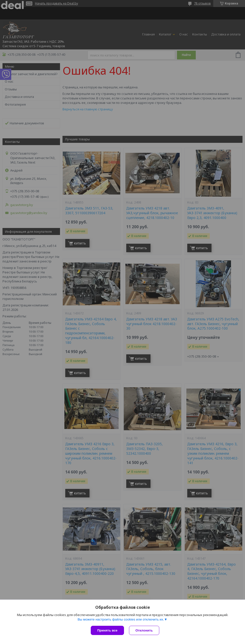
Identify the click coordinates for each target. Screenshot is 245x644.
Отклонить (144, 630)
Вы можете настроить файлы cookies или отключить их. (121, 619)
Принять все (107, 630)
